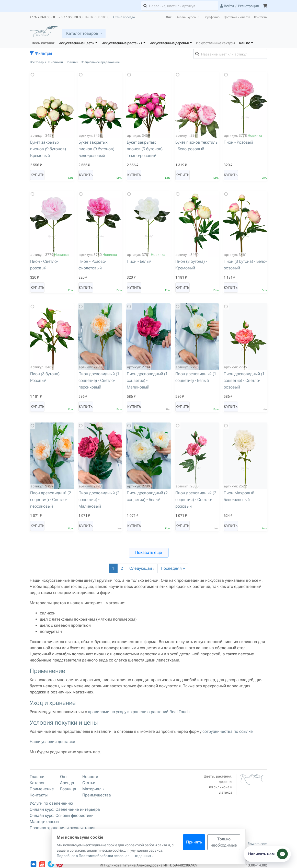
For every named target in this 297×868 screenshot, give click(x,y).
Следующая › (142, 568)
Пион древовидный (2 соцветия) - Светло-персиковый (51, 500)
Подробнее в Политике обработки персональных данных (104, 856)
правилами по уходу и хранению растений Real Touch (139, 712)
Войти (227, 6)
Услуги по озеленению (51, 803)
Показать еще (149, 552)
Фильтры (41, 53)
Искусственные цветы (76, 43)
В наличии (56, 62)
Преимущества (97, 795)
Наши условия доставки (52, 742)
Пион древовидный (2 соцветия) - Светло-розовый (196, 500)
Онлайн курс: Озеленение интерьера (65, 809)
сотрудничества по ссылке (228, 731)
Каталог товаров (82, 33)
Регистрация (248, 6)
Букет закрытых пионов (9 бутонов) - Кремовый (49, 149)
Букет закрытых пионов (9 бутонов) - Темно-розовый (146, 149)
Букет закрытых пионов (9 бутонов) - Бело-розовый (98, 149)
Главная (38, 777)
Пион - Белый (139, 261)
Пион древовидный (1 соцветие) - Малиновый (147, 380)
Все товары (38, 62)
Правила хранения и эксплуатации (63, 828)
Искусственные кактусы (215, 43)
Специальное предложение (100, 62)
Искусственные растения (122, 43)
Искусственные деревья (169, 43)
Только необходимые (224, 842)
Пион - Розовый (238, 142)
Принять (194, 842)
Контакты (261, 17)
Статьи (89, 783)
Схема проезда (124, 17)
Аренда (67, 783)
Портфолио (212, 17)
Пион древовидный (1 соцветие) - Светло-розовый (244, 380)
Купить (37, 175)
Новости (90, 777)
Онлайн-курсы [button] (186, 17)
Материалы (93, 789)
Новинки (72, 62)
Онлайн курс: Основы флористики (62, 815)
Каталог (37, 783)
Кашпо (245, 43)
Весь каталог (43, 43)
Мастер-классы (44, 822)
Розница (68, 789)
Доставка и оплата (237, 17)
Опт (169, 17)
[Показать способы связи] (267, 854)
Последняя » (173, 568)
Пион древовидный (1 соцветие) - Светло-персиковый (99, 380)
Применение (42, 789)
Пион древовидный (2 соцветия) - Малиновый (99, 500)
